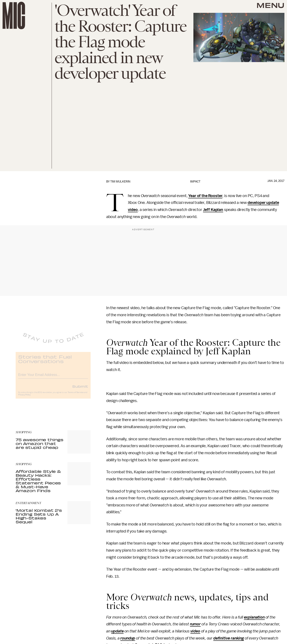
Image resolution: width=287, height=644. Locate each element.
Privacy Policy (24, 398)
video (195, 631)
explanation (254, 617)
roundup (128, 638)
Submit (80, 389)
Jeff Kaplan (213, 210)
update (117, 631)
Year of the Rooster (205, 196)
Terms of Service (76, 395)
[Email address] (53, 377)
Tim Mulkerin (120, 182)
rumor (195, 624)
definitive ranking (229, 638)
